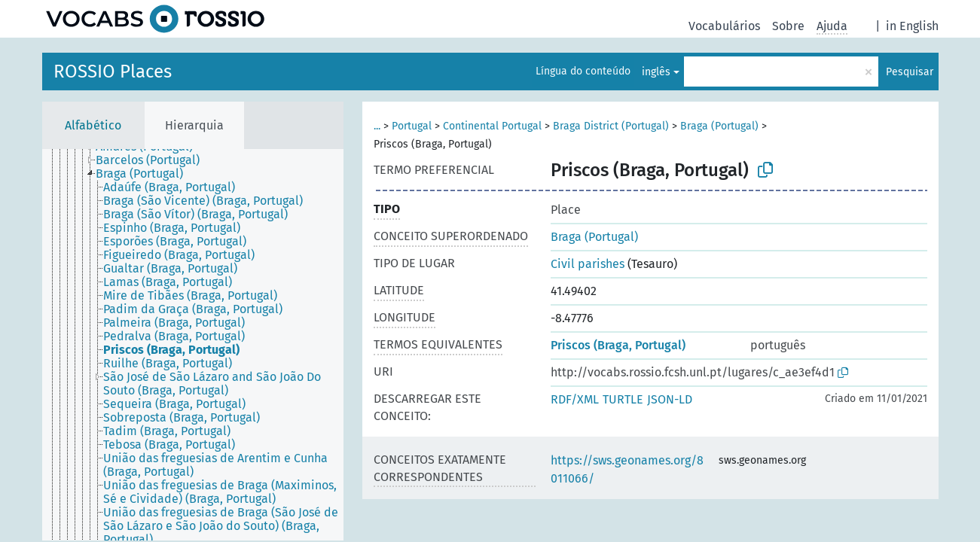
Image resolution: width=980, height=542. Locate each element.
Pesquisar (910, 72)
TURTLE (623, 399)
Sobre (788, 26)
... (377, 126)
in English (912, 26)
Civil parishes (588, 264)
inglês (656, 72)
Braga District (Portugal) (611, 126)
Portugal (412, 126)
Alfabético (93, 125)
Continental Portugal (492, 126)
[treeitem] (154, 160)
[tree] (193, 345)
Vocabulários (724, 26)
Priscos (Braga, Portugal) (618, 345)
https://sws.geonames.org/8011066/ (627, 469)
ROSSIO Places (113, 72)
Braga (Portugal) (719, 126)
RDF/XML (575, 399)
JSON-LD (670, 399)
